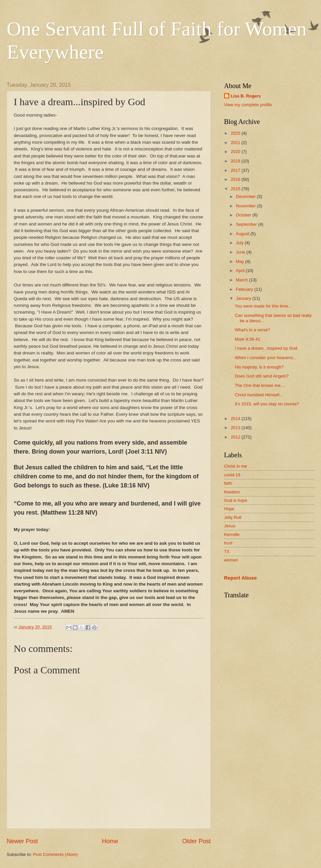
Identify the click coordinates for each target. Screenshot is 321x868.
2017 (236, 170)
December (246, 196)
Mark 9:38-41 (247, 339)
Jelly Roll (233, 517)
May (240, 261)
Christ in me (236, 466)
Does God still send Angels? (262, 376)
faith (228, 483)
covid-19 (232, 475)
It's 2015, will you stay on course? (267, 404)
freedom (232, 492)
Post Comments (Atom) (56, 854)
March (242, 280)
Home (110, 841)
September (247, 224)
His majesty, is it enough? (259, 367)
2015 (236, 189)
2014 (236, 419)
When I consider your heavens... (266, 358)
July (240, 243)
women (231, 560)
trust (228, 543)
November (246, 206)
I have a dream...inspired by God (266, 348)
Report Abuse (240, 578)
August (243, 234)
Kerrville (232, 535)
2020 (236, 152)
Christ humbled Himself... (259, 395)
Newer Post (22, 841)
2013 (236, 428)
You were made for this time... (263, 306)
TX (227, 552)
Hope (229, 509)
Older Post (196, 841)
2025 (236, 133)
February (245, 289)
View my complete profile (248, 105)
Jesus (230, 526)
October (244, 215)
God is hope (236, 500)
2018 (236, 161)
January (244, 298)
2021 (236, 143)
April (241, 271)
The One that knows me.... (260, 385)
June (241, 252)
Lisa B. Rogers (246, 96)
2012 (236, 437)
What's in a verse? (252, 330)
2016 (236, 179)
